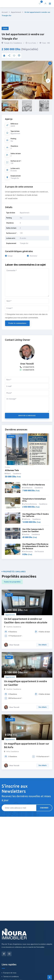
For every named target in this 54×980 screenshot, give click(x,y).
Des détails (43, 645)
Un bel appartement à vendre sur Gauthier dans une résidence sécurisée (26, 621)
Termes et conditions (11, 977)
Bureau (7, 467)
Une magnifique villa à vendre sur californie (36, 515)
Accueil (5, 12)
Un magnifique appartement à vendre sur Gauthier (26, 683)
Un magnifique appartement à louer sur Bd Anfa (27, 745)
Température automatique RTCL (34, 500)
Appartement (16, 12)
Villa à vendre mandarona (34, 485)
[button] (48, 81)
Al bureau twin (12, 470)
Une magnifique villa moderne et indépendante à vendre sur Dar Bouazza (35, 546)
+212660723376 (27, 367)
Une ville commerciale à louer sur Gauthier (33, 530)
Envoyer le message (27, 416)
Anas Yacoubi (27, 364)
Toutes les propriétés (12, 582)
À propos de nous (10, 973)
